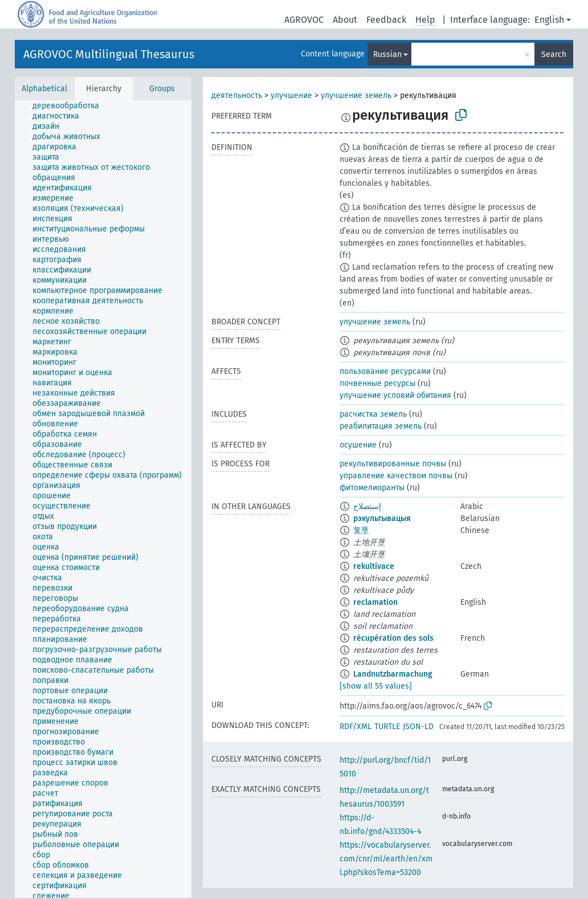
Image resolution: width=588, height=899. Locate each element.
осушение (358, 445)
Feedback (386, 20)
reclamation (375, 602)
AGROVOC (304, 20)
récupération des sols (393, 638)
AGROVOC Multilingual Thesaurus (109, 54)
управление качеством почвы (396, 476)
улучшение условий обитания (395, 395)
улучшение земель (356, 95)
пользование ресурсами (385, 371)
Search (554, 54)
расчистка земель (373, 414)
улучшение (291, 95)
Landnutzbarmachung (393, 674)
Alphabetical (44, 89)
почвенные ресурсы (377, 383)
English (549, 20)
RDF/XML (356, 727)
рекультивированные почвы (393, 464)
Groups (162, 89)
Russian (387, 54)
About (345, 20)
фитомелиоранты (372, 488)
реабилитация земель (381, 426)
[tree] (103, 499)
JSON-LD (418, 727)
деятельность (237, 95)
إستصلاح (367, 507)
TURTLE (387, 727)
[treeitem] (71, 106)
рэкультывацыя (382, 518)
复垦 (361, 530)
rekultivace (374, 566)
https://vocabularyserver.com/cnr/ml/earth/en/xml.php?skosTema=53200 (386, 859)
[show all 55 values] (376, 686)
